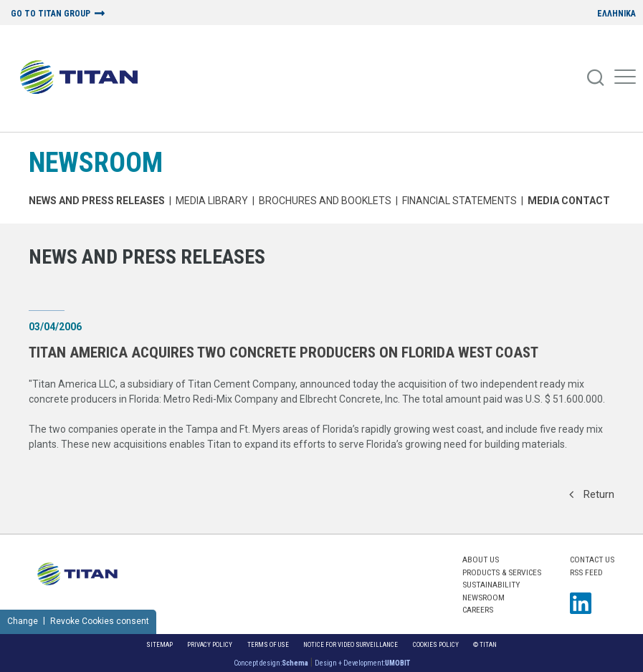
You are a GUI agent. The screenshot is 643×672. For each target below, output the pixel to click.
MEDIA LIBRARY (212, 201)
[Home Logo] (84, 78)
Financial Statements (459, 201)
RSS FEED (586, 572)
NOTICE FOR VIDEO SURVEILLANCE (351, 644)
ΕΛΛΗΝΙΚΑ (616, 14)
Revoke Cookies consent (100, 621)
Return (592, 494)
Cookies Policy (436, 644)
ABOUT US (481, 560)
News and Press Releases (97, 201)
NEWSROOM (96, 162)
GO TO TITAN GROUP (51, 14)
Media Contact (569, 201)
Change (23, 621)
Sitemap (159, 644)
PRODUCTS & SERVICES (502, 572)
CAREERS (478, 610)
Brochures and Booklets (325, 201)
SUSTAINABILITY (491, 585)
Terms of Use (268, 644)
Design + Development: (362, 663)
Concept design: (271, 663)
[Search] (596, 78)
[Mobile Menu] (625, 78)
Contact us (592, 560)
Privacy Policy (210, 644)
